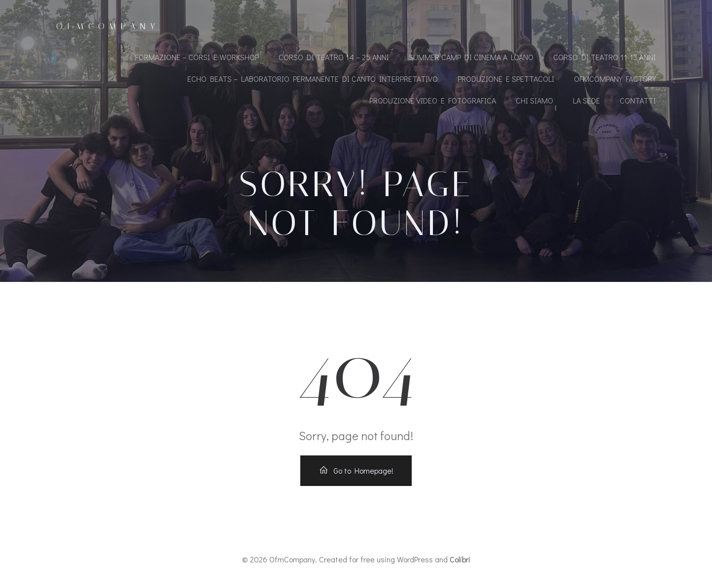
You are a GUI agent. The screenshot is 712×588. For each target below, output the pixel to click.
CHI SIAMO (534, 100)
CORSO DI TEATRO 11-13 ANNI (605, 57)
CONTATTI (638, 100)
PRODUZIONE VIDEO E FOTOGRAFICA (433, 100)
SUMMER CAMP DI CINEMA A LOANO (471, 57)
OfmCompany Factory (615, 79)
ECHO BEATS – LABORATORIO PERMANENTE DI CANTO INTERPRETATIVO (313, 79)
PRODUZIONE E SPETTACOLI (506, 79)
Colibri (460, 559)
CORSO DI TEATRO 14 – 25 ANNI (334, 57)
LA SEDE (587, 100)
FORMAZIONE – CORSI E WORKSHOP (197, 57)
